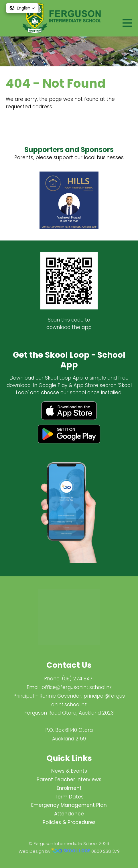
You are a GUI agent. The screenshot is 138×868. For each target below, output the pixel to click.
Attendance (69, 814)
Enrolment (69, 788)
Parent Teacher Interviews (69, 780)
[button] (22, 8)
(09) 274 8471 (78, 679)
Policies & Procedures (69, 822)
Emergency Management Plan (69, 805)
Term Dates (69, 797)
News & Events (69, 771)
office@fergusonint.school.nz (77, 687)
